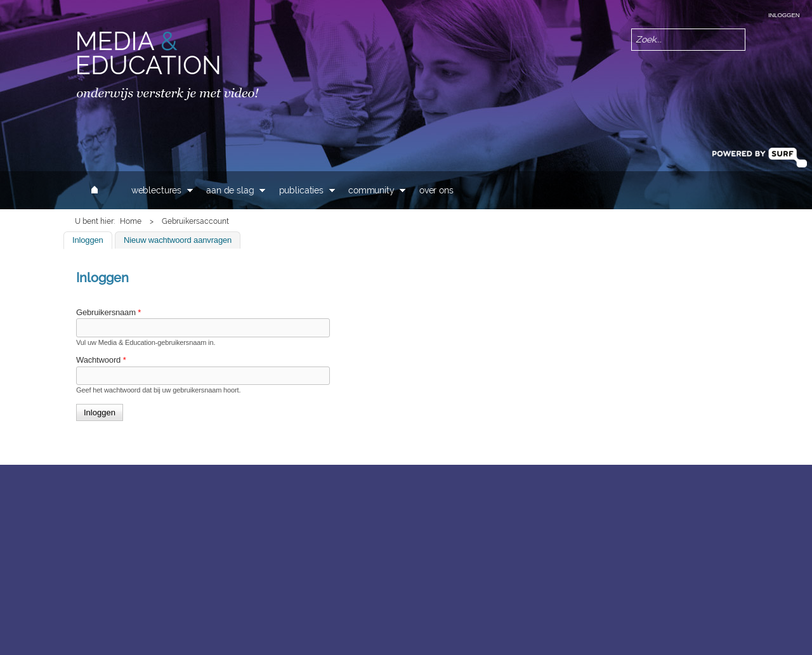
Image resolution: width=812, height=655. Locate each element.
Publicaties (301, 190)
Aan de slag (230, 190)
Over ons (436, 190)
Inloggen (784, 15)
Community (371, 190)
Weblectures (156, 190)
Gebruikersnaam (108, 312)
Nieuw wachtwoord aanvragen (178, 240)
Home (131, 221)
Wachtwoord (101, 360)
